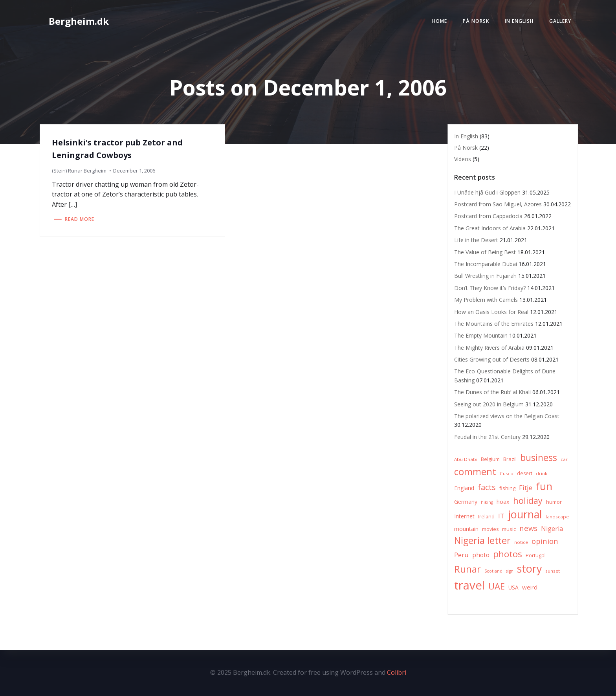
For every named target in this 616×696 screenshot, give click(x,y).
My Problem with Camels (486, 300)
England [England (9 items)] (464, 488)
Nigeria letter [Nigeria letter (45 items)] (482, 540)
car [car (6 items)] (564, 459)
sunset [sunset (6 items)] (553, 571)
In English (519, 21)
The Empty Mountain (481, 335)
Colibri (397, 672)
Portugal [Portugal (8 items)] (536, 555)
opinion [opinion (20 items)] (545, 541)
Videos (463, 159)
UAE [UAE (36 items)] (497, 586)
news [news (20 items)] (528, 528)
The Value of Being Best (485, 252)
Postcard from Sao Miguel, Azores (498, 204)
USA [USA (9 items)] (513, 587)
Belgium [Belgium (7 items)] (490, 459)
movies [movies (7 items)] (490, 529)
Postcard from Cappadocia (488, 216)
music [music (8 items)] (509, 529)
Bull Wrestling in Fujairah (485, 276)
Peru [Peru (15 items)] (461, 555)
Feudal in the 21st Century (487, 437)
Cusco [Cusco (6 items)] (507, 473)
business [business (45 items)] (539, 457)
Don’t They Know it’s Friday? (490, 288)
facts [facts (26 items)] (487, 487)
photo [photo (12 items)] (481, 555)
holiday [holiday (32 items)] (528, 500)
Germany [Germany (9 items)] (466, 502)
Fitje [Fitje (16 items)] (526, 488)
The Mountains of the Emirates (494, 324)
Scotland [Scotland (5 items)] (493, 571)
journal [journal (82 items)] (525, 514)
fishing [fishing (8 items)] (507, 488)
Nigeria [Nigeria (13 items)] (552, 529)
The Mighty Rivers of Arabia (489, 348)
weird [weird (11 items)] (530, 587)
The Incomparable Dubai (486, 264)
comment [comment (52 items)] (475, 471)
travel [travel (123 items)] (469, 585)
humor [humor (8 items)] (554, 502)
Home (440, 21)
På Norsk (476, 21)
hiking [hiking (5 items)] (487, 502)
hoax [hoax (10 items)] (503, 502)
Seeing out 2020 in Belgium (489, 404)
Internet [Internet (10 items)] (464, 516)
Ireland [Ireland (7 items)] (486, 517)
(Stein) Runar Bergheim (79, 171)
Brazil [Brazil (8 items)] (510, 459)
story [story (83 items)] (529, 568)
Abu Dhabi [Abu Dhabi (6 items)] (466, 459)
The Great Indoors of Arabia (490, 228)
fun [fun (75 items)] (544, 486)
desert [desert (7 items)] (525, 473)
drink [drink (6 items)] (542, 473)
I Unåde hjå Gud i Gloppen (487, 192)
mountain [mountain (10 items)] (466, 529)
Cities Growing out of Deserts (492, 359)
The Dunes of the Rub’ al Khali (492, 392)
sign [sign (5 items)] (510, 571)
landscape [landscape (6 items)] (557, 517)
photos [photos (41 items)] (508, 554)
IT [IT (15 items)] (501, 516)
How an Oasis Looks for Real (491, 312)
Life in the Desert (476, 240)
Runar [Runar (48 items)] (467, 569)
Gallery (560, 21)
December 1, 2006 (134, 171)
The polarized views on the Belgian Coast (507, 416)
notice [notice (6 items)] (521, 542)
